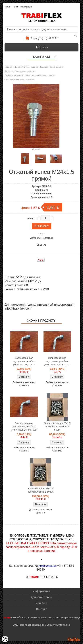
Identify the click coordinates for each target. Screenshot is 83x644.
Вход (16, 7)
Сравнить (41, 245)
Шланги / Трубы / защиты (26, 67)
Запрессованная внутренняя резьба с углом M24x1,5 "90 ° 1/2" (57, 361)
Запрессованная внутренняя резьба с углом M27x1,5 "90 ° (24, 361)
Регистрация (26, 7)
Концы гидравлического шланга (19, 71)
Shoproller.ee (74, 639)
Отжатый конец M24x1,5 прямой (19, 79)
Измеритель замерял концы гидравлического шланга (29, 75)
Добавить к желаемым (42, 238)
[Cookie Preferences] (5, 639)
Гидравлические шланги (51, 67)
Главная (8, 67)
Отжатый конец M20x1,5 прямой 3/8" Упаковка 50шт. (57, 426)
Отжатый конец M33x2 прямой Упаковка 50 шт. (41, 490)
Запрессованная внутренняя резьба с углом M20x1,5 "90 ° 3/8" (24, 426)
